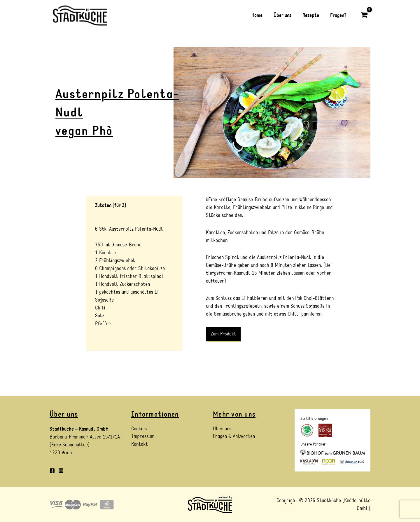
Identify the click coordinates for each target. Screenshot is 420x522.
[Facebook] (52, 471)
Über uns (222, 429)
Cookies (139, 429)
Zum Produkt (223, 334)
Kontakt (140, 445)
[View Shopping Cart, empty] (364, 15)
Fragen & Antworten (234, 437)
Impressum (143, 437)
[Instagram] (61, 471)
